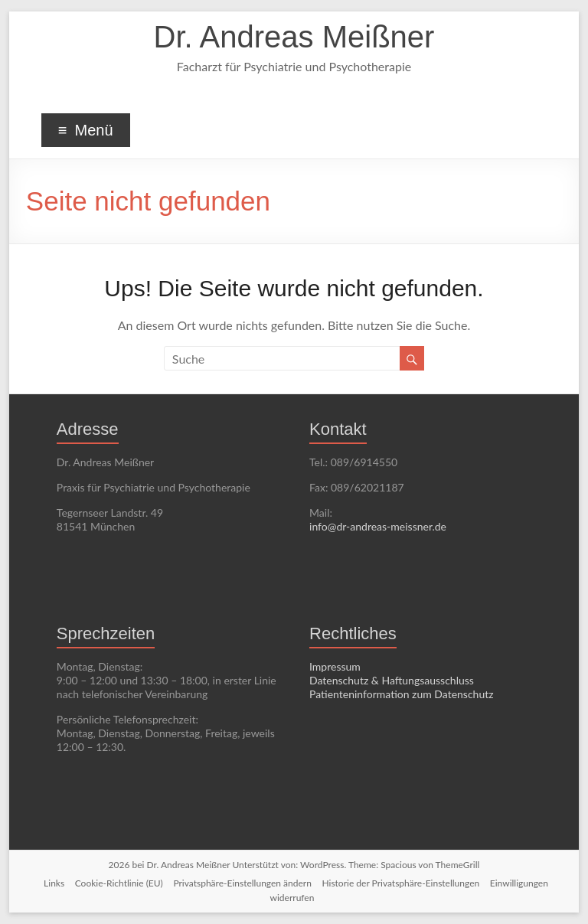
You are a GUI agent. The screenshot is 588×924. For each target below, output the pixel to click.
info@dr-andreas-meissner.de (378, 526)
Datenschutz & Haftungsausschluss (392, 680)
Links (54, 883)
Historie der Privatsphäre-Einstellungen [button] (400, 883)
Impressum (335, 666)
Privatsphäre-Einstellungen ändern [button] (242, 883)
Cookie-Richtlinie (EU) (119, 883)
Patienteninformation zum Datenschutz (402, 694)
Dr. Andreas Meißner (294, 37)
